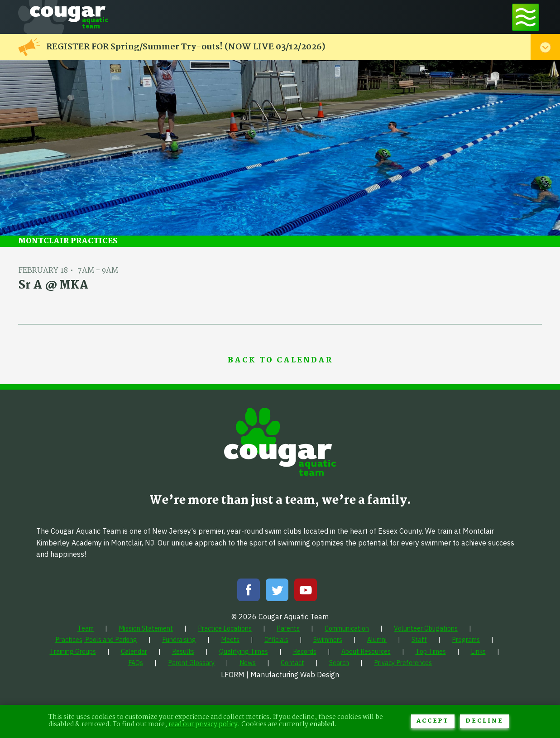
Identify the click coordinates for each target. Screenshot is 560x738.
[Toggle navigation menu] (526, 17)
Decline (484, 721)
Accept (433, 721)
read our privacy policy (203, 725)
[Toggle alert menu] (545, 47)
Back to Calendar (280, 361)
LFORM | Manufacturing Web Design (280, 675)
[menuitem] (86, 628)
